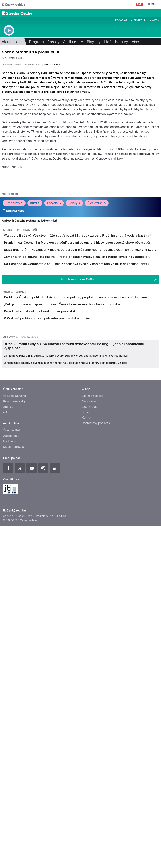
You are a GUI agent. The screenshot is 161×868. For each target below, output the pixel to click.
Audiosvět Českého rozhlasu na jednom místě (30, 312)
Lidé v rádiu (90, 696)
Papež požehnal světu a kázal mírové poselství (54, 475)
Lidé (108, 42)
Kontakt (87, 707)
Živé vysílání (97, 294)
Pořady (53, 42)
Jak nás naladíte (93, 685)
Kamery (154, 20)
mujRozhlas (10, 285)
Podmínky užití (45, 805)
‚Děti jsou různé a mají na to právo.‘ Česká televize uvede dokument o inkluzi (77, 457)
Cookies (8, 805)
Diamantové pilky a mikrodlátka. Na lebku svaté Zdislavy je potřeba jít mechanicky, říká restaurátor (66, 645)
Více (137, 42)
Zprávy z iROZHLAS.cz (21, 521)
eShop (8, 702)
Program (121, 20)
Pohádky (54, 294)
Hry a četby (14, 294)
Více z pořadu (15, 435)
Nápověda (89, 691)
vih (20, 258)
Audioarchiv (138, 20)
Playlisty (94, 42)
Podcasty (10, 731)
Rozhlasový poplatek (96, 713)
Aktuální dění (13, 42)
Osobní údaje (25, 805)
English (62, 805)
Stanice (8, 696)
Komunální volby (14, 691)
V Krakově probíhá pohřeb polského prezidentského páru (62, 492)
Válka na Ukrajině (15, 685)
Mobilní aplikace (14, 736)
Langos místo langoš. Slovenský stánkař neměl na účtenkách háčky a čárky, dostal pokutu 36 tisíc (65, 652)
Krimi (35, 294)
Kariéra (87, 702)
